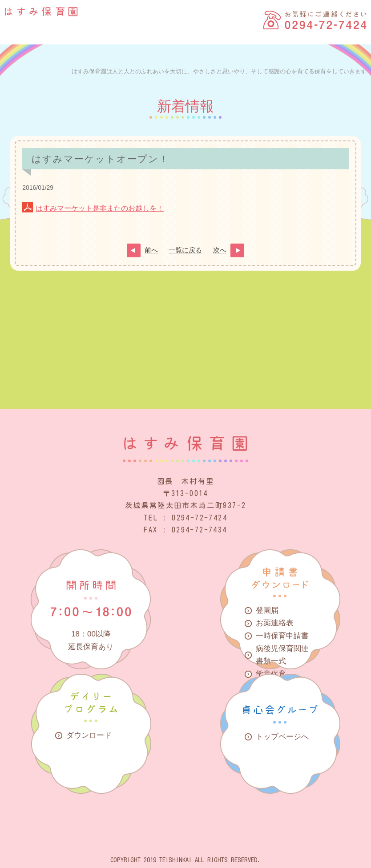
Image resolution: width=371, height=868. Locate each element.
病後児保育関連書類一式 (282, 655)
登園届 (267, 610)
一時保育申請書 (282, 636)
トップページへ (282, 737)
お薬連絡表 (275, 623)
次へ (220, 250)
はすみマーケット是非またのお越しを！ (100, 208)
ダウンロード (89, 735)
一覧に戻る (185, 250)
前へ (151, 250)
